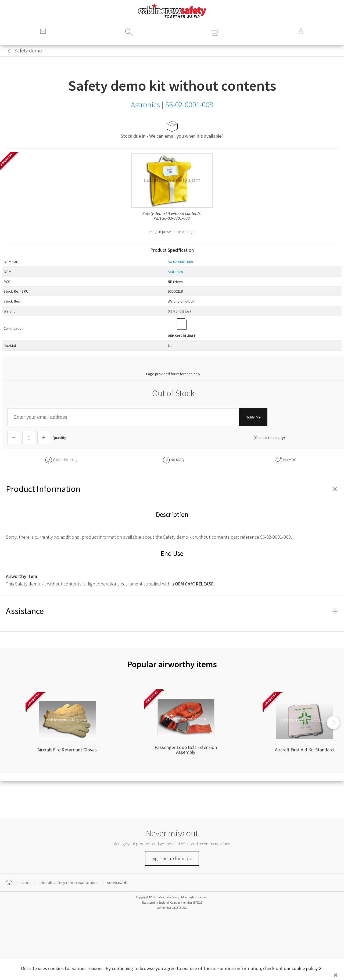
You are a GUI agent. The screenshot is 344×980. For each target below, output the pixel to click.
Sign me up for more (172, 858)
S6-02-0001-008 (180, 262)
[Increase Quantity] (44, 438)
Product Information (172, 489)
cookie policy (305, 968)
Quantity (59, 438)
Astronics (175, 272)
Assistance (172, 611)
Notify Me (253, 417)
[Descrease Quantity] (14, 438)
